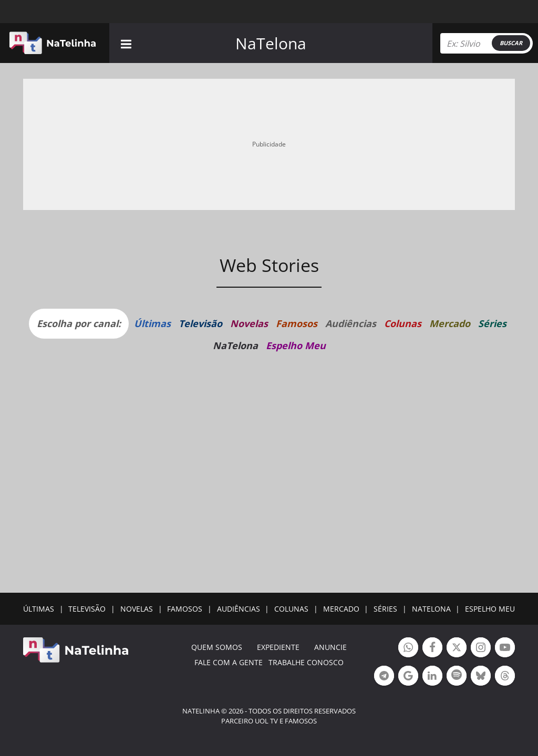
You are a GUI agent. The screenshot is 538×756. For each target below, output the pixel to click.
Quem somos (217, 647)
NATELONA (431, 609)
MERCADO (341, 609)
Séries (492, 323)
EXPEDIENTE (278, 647)
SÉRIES (385, 609)
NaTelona (271, 43)
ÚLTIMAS (39, 609)
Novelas (249, 323)
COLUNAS (291, 609)
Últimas (152, 323)
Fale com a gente (229, 662)
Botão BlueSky (481, 677)
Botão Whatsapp (408, 649)
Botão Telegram (384, 677)
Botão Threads (505, 677)
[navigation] (126, 43)
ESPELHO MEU (490, 609)
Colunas (403, 323)
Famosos (297, 323)
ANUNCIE (330, 647)
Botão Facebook (432, 649)
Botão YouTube (505, 649)
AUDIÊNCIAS (239, 609)
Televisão (200, 323)
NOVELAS (137, 609)
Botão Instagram (481, 649)
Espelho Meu (296, 345)
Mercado (450, 323)
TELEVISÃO (87, 609)
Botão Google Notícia (408, 677)
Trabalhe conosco (306, 662)
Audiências (351, 323)
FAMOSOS (185, 609)
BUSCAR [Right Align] (511, 43)
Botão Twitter (457, 649)
